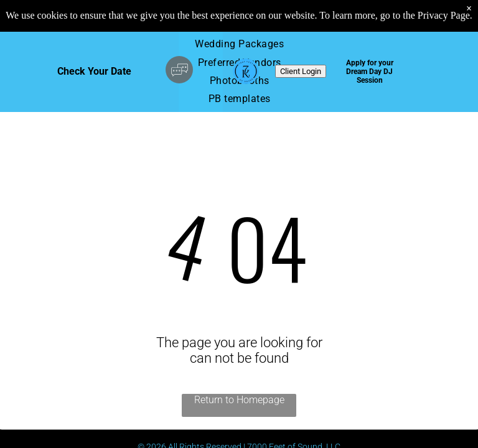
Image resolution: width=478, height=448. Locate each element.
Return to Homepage (239, 400)
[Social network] (179, 71)
